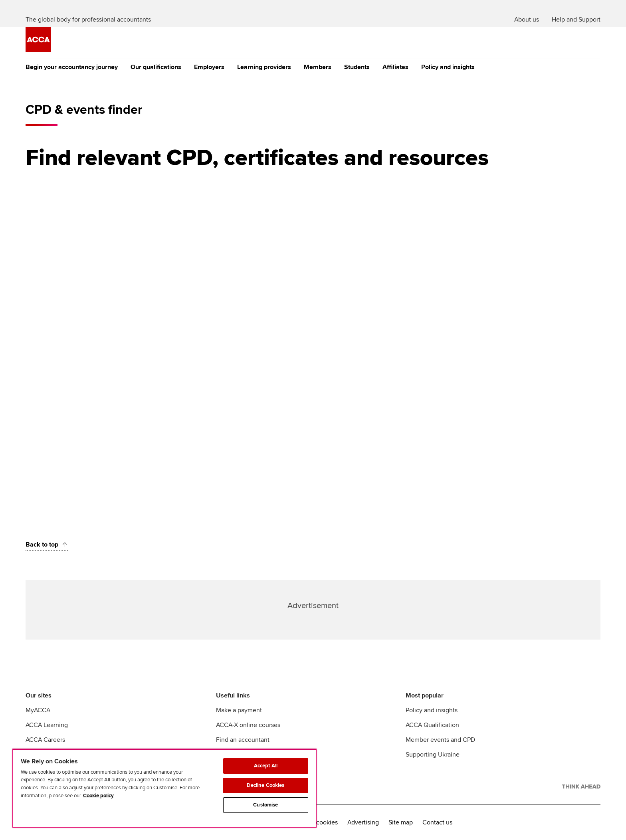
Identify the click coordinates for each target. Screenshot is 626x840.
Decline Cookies (265, 785)
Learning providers (264, 67)
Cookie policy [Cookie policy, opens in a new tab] (98, 796)
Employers (209, 67)
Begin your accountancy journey (72, 67)
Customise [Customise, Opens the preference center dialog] (265, 805)
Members (318, 67)
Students (357, 67)
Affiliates (395, 67)
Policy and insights (448, 67)
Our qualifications (156, 67)
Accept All (266, 766)
